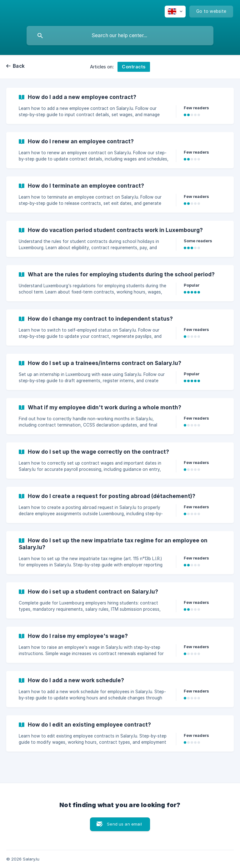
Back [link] (19, 66)
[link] (120, 106)
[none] (175, 12)
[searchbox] (120, 36)
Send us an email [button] (124, 824)
